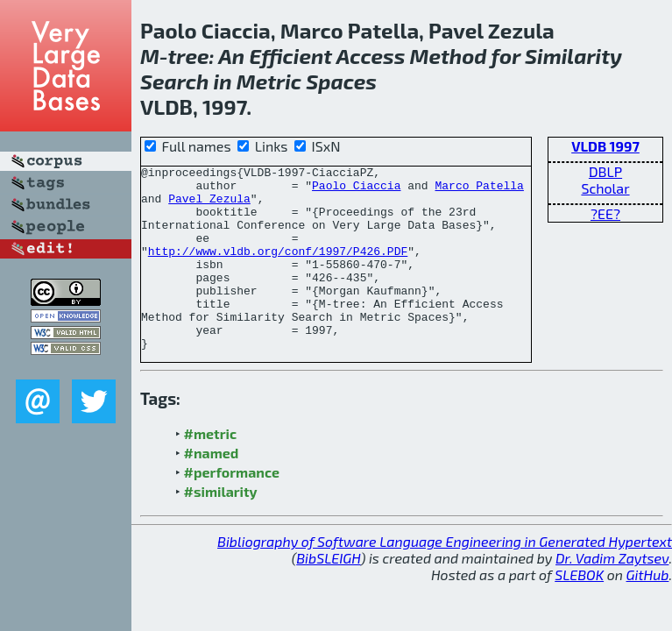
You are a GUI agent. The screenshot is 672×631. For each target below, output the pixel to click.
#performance (232, 509)
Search (174, 81)
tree (189, 56)
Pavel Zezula (209, 206)
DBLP (605, 171)
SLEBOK (579, 611)
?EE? (605, 213)
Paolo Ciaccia (356, 190)
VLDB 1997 (605, 146)
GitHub (648, 611)
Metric (269, 81)
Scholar (605, 188)
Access (371, 56)
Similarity (573, 56)
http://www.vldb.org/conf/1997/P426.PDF (278, 269)
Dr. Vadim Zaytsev (612, 595)
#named (212, 489)
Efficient (290, 56)
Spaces (341, 81)
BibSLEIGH (328, 595)
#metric (210, 470)
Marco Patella (479, 190)
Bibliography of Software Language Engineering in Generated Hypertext (445, 578)
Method (449, 56)
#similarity (221, 528)
